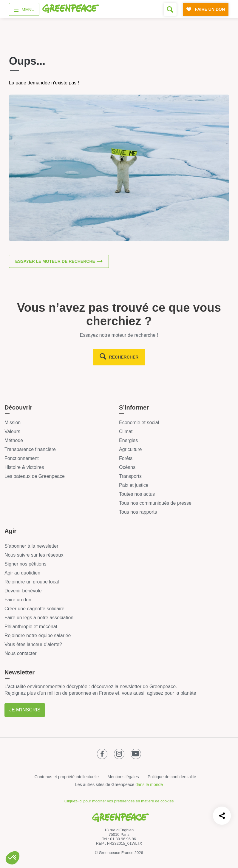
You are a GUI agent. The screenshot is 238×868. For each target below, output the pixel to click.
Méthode (14, 440)
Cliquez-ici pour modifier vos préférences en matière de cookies (119, 801)
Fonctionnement (22, 458)
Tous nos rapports (138, 512)
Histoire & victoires (24, 467)
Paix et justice (134, 485)
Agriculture (130, 449)
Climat (126, 431)
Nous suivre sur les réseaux (34, 555)
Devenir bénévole (23, 591)
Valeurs (12, 431)
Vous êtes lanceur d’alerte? (33, 644)
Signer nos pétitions (25, 564)
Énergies (128, 440)
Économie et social (139, 423)
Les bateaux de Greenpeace (35, 476)
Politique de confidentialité (172, 777)
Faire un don (18, 600)
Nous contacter (21, 653)
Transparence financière (30, 449)
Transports (130, 476)
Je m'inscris (25, 710)
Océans (127, 467)
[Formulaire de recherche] (170, 9)
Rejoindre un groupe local (32, 582)
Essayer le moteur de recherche (55, 261)
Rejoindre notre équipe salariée (38, 635)
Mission (13, 423)
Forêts (126, 458)
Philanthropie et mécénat (31, 627)
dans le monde (149, 784)
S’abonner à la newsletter (31, 546)
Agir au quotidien (22, 573)
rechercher (124, 357)
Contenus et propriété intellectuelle (67, 777)
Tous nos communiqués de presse (155, 503)
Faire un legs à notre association (39, 618)
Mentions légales (123, 777)
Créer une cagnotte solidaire (34, 609)
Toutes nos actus (137, 494)
